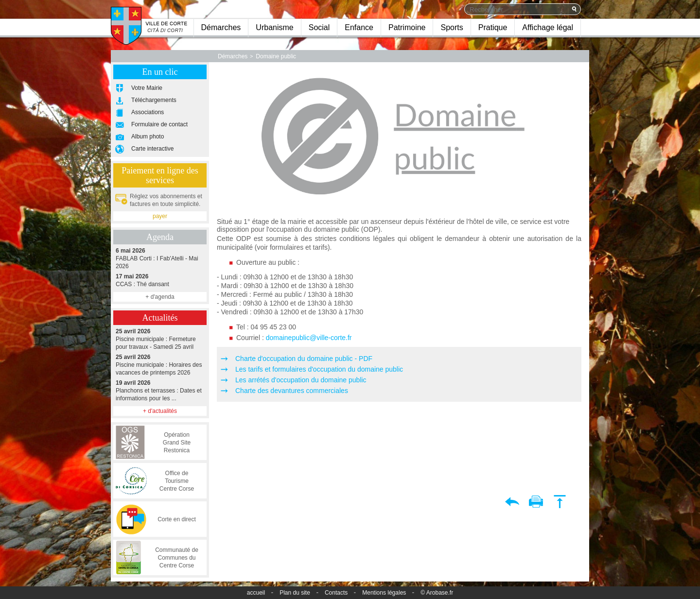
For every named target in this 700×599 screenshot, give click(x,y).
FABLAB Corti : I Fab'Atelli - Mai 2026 (160, 258)
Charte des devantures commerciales (292, 391)
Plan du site (295, 593)
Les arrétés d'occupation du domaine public (301, 380)
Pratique (493, 27)
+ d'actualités (160, 411)
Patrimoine (407, 27)
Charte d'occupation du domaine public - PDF (304, 359)
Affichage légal (548, 27)
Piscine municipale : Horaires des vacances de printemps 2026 (160, 365)
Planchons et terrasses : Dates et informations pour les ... (160, 390)
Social (319, 27)
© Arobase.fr (437, 593)
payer (160, 216)
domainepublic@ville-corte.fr (310, 338)
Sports (452, 27)
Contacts (336, 593)
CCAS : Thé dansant (160, 280)
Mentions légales (384, 593)
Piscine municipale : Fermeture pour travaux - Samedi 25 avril (160, 339)
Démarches (221, 27)
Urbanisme (274, 27)
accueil (256, 593)
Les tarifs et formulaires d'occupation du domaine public (319, 369)
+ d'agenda (160, 297)
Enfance (359, 27)
